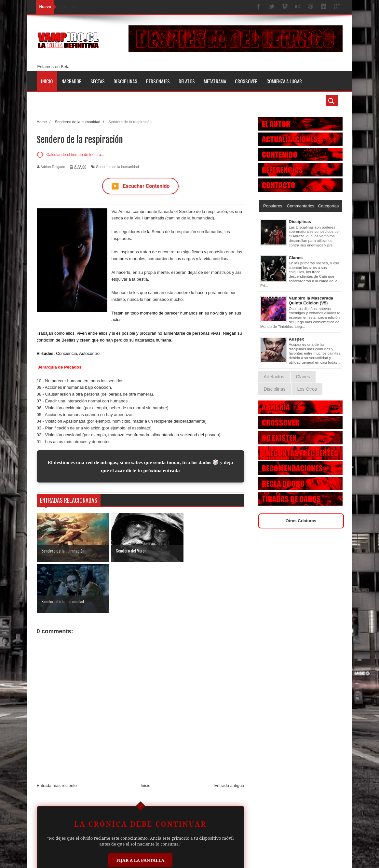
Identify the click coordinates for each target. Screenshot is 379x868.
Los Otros (307, 389)
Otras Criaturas (301, 521)
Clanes (296, 258)
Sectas (98, 81)
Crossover (246, 81)
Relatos (187, 81)
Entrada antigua (229, 735)
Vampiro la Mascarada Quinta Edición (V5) (311, 301)
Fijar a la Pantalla (141, 809)
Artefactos (274, 377)
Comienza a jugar (284, 81)
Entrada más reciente (57, 735)
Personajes (158, 81)
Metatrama (215, 81)
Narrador (72, 81)
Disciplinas (125, 81)
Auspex (297, 339)
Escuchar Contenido (141, 186)
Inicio (47, 81)
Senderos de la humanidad (117, 167)
